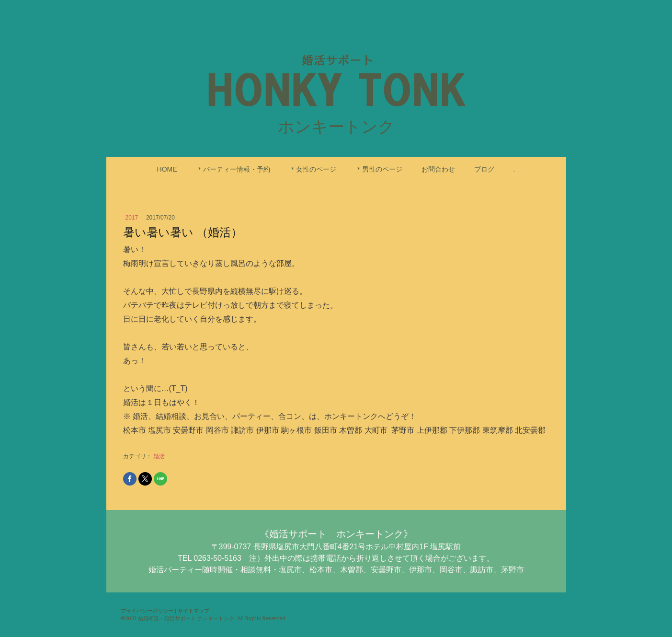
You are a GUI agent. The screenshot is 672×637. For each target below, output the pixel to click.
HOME (167, 169)
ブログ (484, 169)
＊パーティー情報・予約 (233, 169)
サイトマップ (194, 610)
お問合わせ (438, 169)
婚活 (159, 456)
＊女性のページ (313, 169)
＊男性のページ (379, 169)
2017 (133, 218)
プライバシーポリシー (147, 610)
